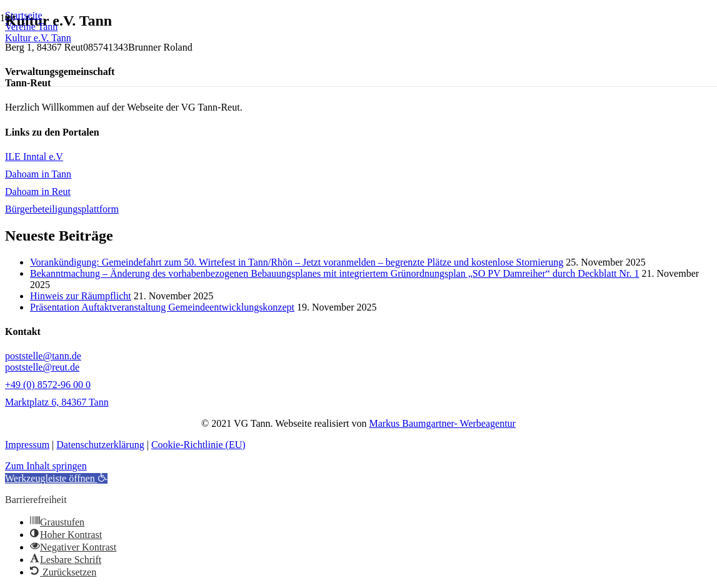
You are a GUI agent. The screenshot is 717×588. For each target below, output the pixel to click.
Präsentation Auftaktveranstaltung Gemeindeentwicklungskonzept (162, 307)
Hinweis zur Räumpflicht (81, 296)
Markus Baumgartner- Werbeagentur (442, 423)
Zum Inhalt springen (46, 466)
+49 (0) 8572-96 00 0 (48, 385)
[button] (56, 478)
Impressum (27, 445)
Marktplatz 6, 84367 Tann (57, 402)
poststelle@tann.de (43, 356)
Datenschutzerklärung (100, 445)
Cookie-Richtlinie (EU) (198, 445)
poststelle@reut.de (42, 367)
